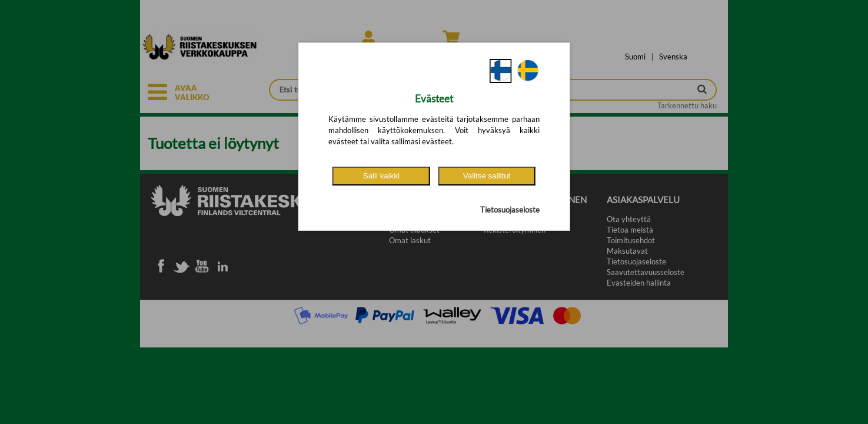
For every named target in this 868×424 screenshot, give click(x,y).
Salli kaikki (381, 176)
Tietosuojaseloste (510, 210)
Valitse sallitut (487, 176)
